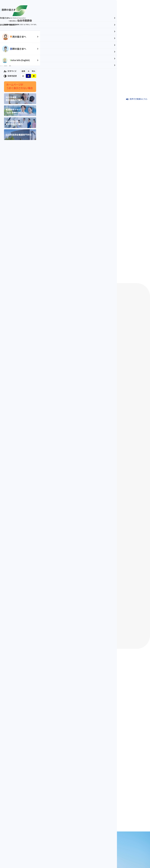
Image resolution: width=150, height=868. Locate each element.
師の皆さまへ (18, 49)
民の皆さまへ (18, 37)
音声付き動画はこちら (138, 58)
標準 (23, 71)
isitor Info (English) (20, 60)
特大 (34, 71)
